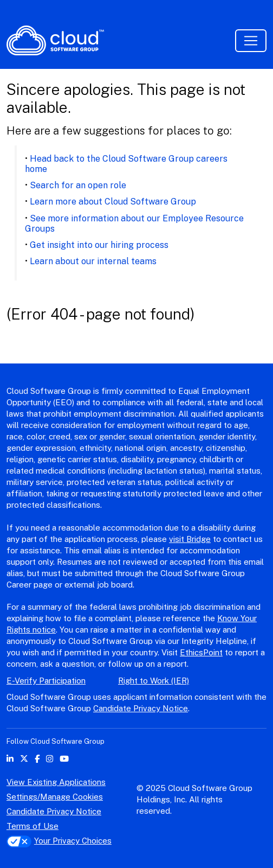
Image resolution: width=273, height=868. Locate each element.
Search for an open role (78, 185)
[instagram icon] (50, 759)
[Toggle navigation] (251, 41)
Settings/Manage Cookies (55, 797)
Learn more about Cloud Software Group (113, 202)
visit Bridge (190, 539)
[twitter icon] (24, 759)
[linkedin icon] (10, 759)
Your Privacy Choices (59, 841)
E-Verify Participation (46, 681)
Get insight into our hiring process (99, 245)
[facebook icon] (37, 759)
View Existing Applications (56, 782)
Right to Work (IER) (154, 681)
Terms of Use (32, 826)
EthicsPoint (201, 652)
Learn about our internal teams (93, 261)
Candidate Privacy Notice (141, 708)
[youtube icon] (64, 759)
